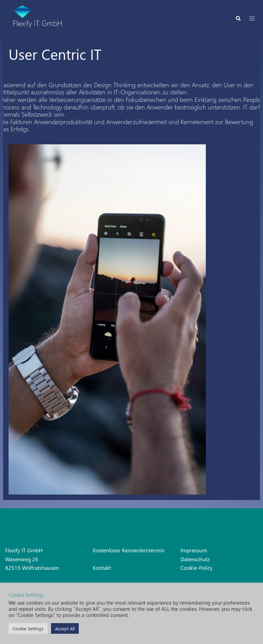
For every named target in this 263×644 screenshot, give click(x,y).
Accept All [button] (65, 628)
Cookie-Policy (197, 568)
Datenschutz (195, 559)
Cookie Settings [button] (28, 628)
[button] (238, 19)
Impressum (194, 550)
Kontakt (102, 568)
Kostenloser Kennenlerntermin (129, 550)
